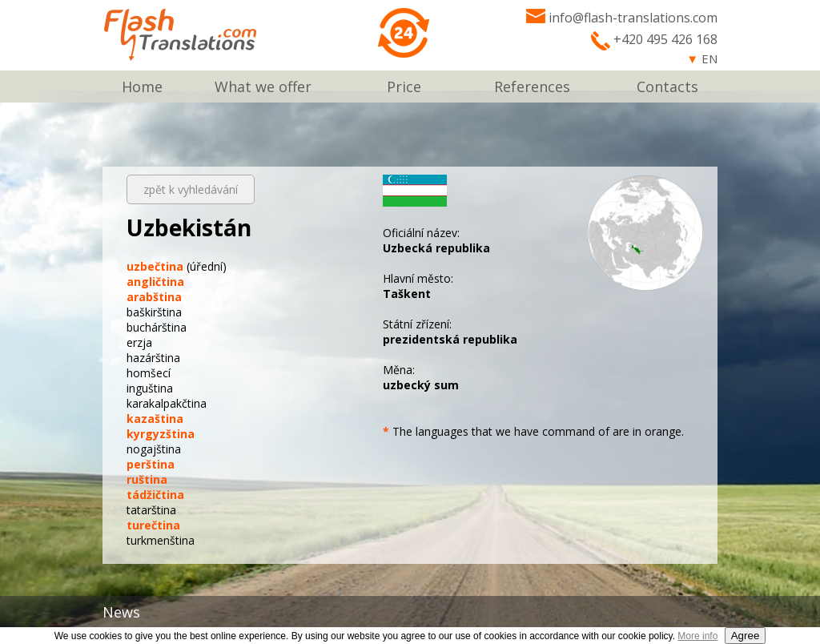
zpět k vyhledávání (191, 189)
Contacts (667, 87)
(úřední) (177, 266)
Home (142, 87)
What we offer (263, 87)
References (532, 87)
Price (404, 87)
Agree (746, 636)
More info (697, 636)
